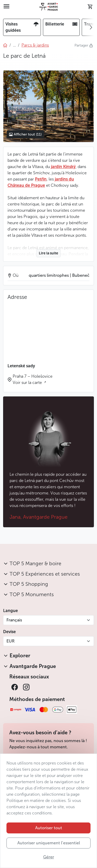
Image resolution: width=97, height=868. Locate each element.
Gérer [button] (49, 857)
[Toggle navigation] (6, 7)
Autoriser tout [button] (49, 828)
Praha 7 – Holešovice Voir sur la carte (33, 379)
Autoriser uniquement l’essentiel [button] (49, 843)
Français (14, 620)
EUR (10, 641)
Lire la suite (48, 253)
